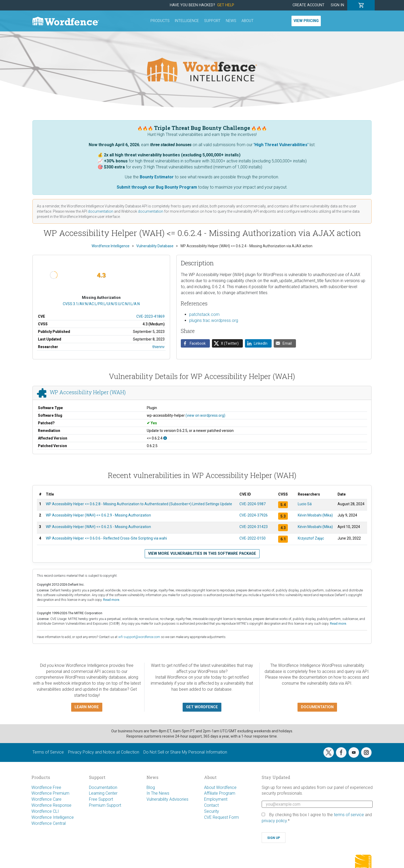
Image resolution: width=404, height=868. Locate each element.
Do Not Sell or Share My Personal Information (185, 752)
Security (212, 811)
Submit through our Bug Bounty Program (157, 187)
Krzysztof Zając (311, 538)
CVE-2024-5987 (252, 504)
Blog (151, 787)
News (231, 21)
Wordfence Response (51, 805)
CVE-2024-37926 (254, 515)
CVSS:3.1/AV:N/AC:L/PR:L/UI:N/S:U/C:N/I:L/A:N (101, 304)
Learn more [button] (87, 707)
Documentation (103, 787)
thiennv (158, 347)
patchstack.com (204, 314)
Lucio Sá (305, 504)
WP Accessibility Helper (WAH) (88, 392)
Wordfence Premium (50, 793)
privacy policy (274, 821)
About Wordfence (220, 787)
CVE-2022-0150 (252, 538)
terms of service (349, 815)
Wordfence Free (46, 787)
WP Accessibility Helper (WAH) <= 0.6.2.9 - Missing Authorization (98, 515)
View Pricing (306, 21)
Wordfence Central (49, 823)
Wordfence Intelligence (53, 817)
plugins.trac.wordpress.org (214, 320)
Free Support (101, 799)
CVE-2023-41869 (150, 316)
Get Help (226, 5)
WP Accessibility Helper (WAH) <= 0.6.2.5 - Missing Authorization (98, 527)
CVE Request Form (221, 817)
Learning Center (103, 793)
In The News (158, 793)
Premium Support (105, 805)
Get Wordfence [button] (202, 707)
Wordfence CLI (45, 811)
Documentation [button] (317, 707)
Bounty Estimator (157, 177)
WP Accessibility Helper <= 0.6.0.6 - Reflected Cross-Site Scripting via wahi (106, 538)
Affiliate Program (220, 793)
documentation (101, 211)
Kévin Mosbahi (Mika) (315, 515)
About (248, 21)
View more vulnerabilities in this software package (202, 554)
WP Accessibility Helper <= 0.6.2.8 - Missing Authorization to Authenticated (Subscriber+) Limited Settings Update (139, 504)
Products (160, 21)
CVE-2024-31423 (254, 527)
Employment (216, 799)
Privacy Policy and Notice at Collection (104, 752)
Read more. (112, 600)
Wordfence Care (46, 799)
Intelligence (187, 21)
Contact (211, 805)
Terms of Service (48, 752)
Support (212, 21)
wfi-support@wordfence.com (139, 637)
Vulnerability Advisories (167, 799)
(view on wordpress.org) (205, 415)
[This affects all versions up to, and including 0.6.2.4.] (165, 438)
